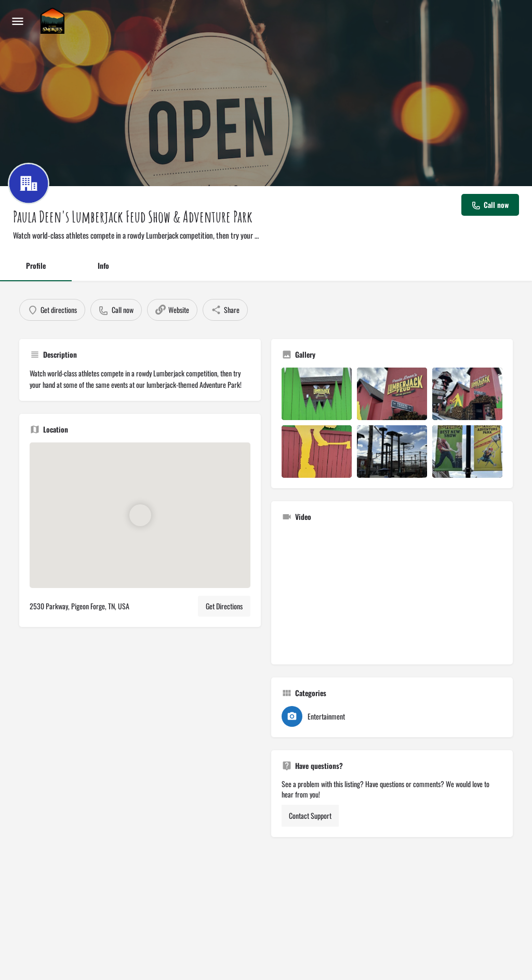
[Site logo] (54, 21)
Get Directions (224, 606)
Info (103, 265)
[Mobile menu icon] (18, 21)
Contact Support (310, 815)
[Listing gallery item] (317, 394)
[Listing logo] (29, 184)
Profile (36, 265)
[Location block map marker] (140, 515)
